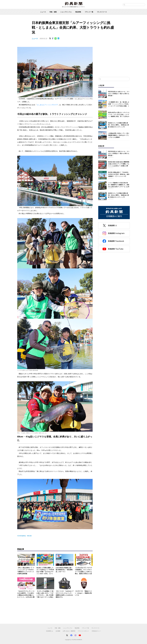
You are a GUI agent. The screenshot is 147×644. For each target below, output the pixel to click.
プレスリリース (102, 12)
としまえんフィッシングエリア (47, 105)
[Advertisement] (114, 60)
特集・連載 (53, 12)
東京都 (30, 536)
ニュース (43, 12)
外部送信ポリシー (96, 631)
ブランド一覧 (89, 12)
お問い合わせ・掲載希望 (69, 631)
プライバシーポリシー (83, 631)
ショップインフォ (66, 12)
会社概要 (58, 631)
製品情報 (78, 12)
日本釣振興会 (22, 536)
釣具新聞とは (50, 631)
